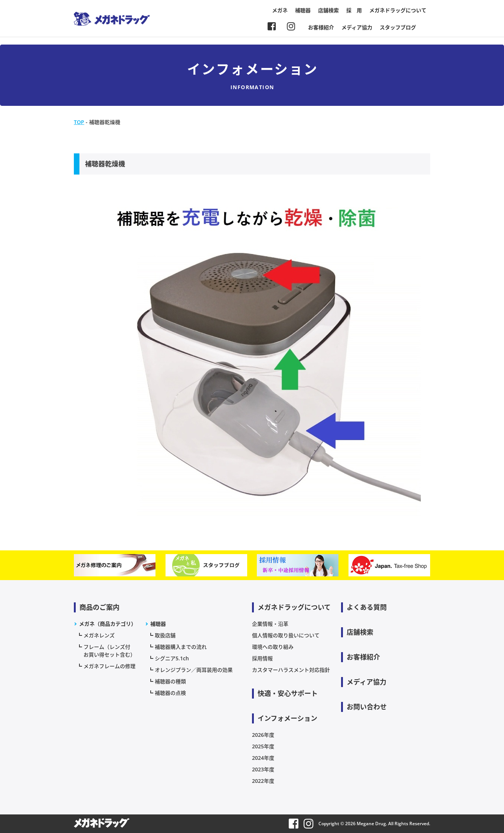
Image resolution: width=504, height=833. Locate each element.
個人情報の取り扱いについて (286, 635)
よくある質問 (367, 607)
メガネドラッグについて (398, 10)
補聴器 (303, 10)
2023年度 (263, 769)
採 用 (354, 10)
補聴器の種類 (170, 681)
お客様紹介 (321, 27)
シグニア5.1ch (172, 658)
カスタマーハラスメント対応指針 (291, 670)
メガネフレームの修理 (109, 666)
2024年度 (263, 758)
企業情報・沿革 (270, 624)
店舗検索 (328, 10)
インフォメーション (287, 718)
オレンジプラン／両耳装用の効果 (194, 670)
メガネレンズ (99, 635)
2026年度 (263, 735)
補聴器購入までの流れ (181, 647)
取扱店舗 (165, 635)
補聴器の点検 (170, 693)
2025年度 (263, 746)
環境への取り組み (273, 647)
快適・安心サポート (288, 693)
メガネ (280, 10)
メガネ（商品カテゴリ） (108, 624)
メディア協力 (357, 27)
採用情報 (262, 658)
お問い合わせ (367, 707)
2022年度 (263, 781)
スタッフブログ (398, 27)
